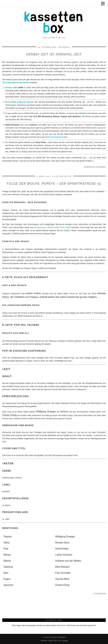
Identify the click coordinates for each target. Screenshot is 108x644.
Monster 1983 (11, 88)
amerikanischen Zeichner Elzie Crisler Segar (52, 227)
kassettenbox (81, 113)
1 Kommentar (99, 594)
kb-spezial (64, 47)
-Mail (63, 626)
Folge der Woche (62, 176)
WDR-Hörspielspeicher (54, 137)
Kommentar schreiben (95, 167)
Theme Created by (54, 641)
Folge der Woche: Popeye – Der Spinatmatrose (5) (54, 184)
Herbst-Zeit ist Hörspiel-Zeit (54, 54)
